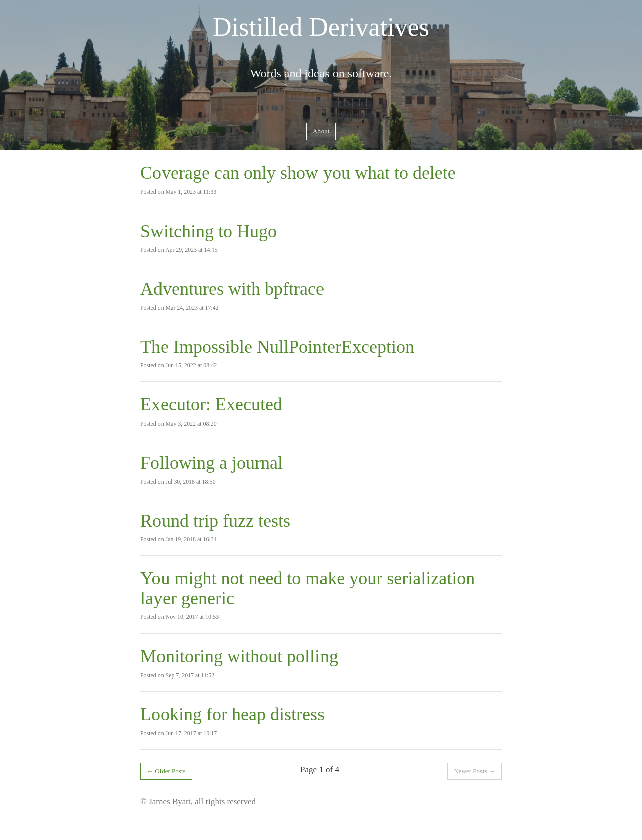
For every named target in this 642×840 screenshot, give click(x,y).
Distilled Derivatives (321, 27)
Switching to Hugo (209, 231)
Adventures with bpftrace (232, 289)
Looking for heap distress (232, 714)
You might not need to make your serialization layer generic (308, 588)
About (321, 131)
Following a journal (212, 463)
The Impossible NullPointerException (277, 347)
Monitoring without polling (239, 656)
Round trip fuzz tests (215, 521)
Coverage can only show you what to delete (298, 173)
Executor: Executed (211, 404)
